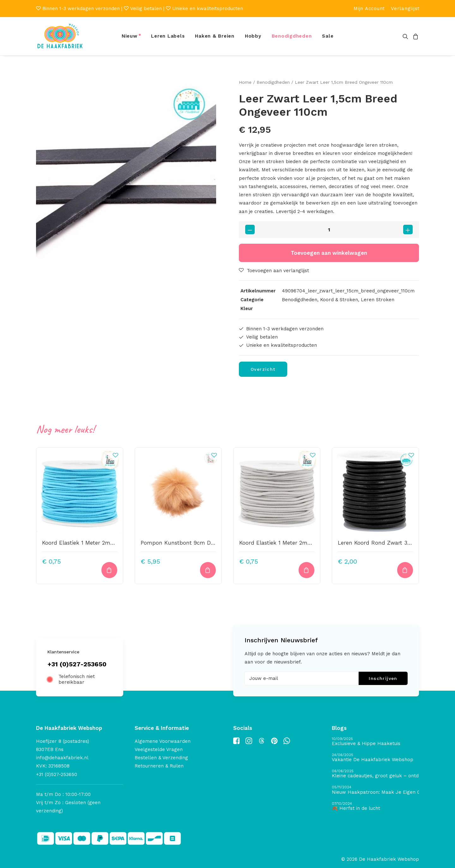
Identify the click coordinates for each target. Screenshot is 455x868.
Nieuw (130, 36)
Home (245, 82)
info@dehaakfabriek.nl (62, 758)
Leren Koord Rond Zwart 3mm (378, 542)
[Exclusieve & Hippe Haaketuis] (375, 742)
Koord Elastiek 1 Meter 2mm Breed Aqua (95, 542)
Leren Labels (168, 36)
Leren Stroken (378, 300)
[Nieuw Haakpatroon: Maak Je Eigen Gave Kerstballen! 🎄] (375, 790)
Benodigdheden (292, 36)
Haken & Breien (215, 36)
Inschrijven (383, 678)
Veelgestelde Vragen (159, 749)
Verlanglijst (405, 9)
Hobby (253, 36)
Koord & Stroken (339, 300)
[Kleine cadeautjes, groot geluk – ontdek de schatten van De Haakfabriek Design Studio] (375, 774)
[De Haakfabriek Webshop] (60, 36)
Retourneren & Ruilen (159, 766)
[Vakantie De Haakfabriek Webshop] (375, 758)
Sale (328, 36)
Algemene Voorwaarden (163, 741)
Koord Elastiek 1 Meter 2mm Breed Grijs (291, 542)
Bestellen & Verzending (161, 758)
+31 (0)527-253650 (77, 664)
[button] (406, 36)
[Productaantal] (329, 230)
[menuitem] (369, 9)
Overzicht (263, 369)
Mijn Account (369, 9)
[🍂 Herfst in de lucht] (375, 807)
